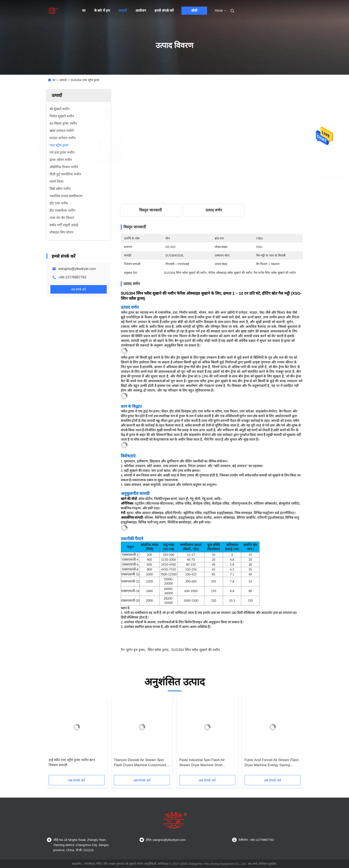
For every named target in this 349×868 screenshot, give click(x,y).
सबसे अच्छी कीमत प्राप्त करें (237, 177)
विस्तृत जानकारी (150, 210)
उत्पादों (123, 11)
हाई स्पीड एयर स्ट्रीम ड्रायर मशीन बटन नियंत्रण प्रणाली (72, 762)
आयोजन (141, 11)
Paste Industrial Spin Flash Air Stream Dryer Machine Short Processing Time (202, 763)
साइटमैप (76, 864)
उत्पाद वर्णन (214, 210)
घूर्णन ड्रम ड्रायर (135, 650)
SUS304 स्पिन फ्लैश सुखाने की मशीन (196, 650)
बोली (194, 11)
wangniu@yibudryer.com (77, 269)
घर (84, 11)
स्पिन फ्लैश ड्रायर (158, 650)
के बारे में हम (102, 11)
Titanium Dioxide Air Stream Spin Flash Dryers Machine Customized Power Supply (140, 763)
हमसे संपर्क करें (164, 11)
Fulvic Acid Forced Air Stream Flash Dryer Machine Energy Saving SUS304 (272, 763)
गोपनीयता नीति (93, 864)
